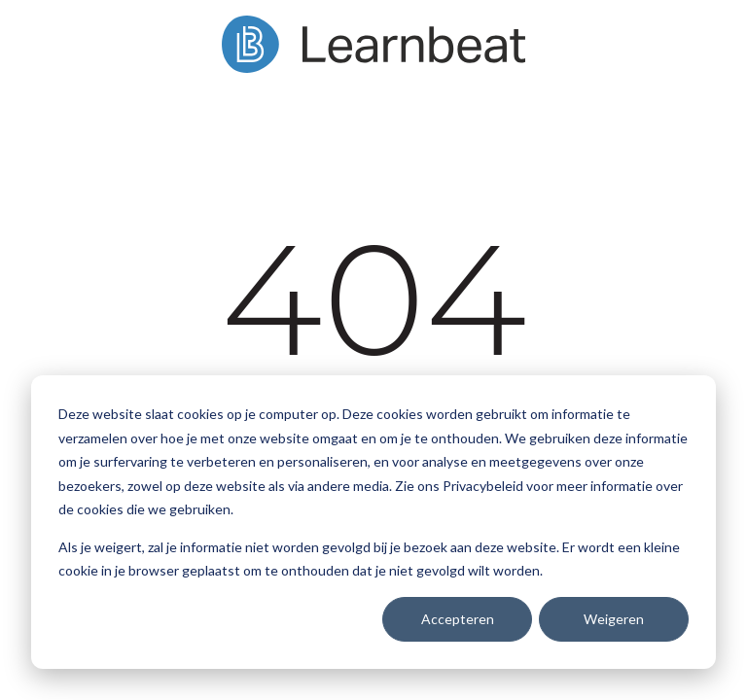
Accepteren (458, 619)
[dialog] (373, 522)
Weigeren (614, 619)
